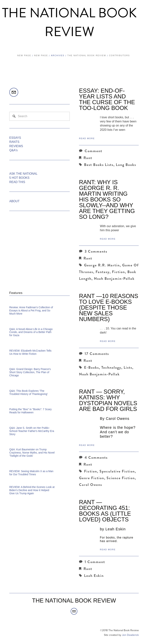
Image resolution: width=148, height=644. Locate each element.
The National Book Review (69, 22)
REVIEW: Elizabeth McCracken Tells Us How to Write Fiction (30, 352)
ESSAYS (15, 138)
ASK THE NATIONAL (23, 174)
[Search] (40, 116)
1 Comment (92, 562)
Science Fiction (121, 478)
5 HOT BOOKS (19, 178)
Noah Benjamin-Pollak (114, 279)
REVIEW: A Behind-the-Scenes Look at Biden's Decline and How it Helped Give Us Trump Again (32, 490)
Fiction (118, 272)
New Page (24, 55)
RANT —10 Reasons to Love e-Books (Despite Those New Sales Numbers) (109, 308)
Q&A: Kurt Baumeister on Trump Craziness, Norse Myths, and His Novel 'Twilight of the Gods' (32, 453)
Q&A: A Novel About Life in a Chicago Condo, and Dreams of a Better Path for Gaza (31, 332)
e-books (91, 367)
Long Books (126, 165)
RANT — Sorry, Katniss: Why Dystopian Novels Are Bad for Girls (108, 400)
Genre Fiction (92, 478)
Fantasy (103, 272)
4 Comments (93, 458)
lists (128, 367)
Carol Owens (91, 485)
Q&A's (13, 150)
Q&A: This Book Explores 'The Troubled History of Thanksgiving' (29, 392)
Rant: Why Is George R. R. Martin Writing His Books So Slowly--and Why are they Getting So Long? (107, 200)
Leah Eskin (94, 576)
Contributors (119, 55)
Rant (88, 158)
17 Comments (94, 354)
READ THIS (17, 182)
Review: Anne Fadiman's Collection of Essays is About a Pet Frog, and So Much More (31, 310)
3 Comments (93, 251)
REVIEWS (16, 146)
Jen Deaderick (130, 635)
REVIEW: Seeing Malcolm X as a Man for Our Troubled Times (31, 473)
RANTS (14, 142)
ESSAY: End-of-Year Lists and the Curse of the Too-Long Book (107, 99)
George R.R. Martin (102, 265)
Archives (58, 55)
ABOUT (14, 201)
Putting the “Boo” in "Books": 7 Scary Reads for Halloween (30, 411)
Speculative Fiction (117, 471)
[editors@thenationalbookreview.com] (14, 92)
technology (111, 367)
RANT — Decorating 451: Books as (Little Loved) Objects (105, 511)
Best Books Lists (99, 165)
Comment (91, 151)
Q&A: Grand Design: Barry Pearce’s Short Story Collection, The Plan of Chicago (30, 372)
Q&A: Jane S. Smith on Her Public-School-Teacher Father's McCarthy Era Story (32, 431)
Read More (87, 138)
